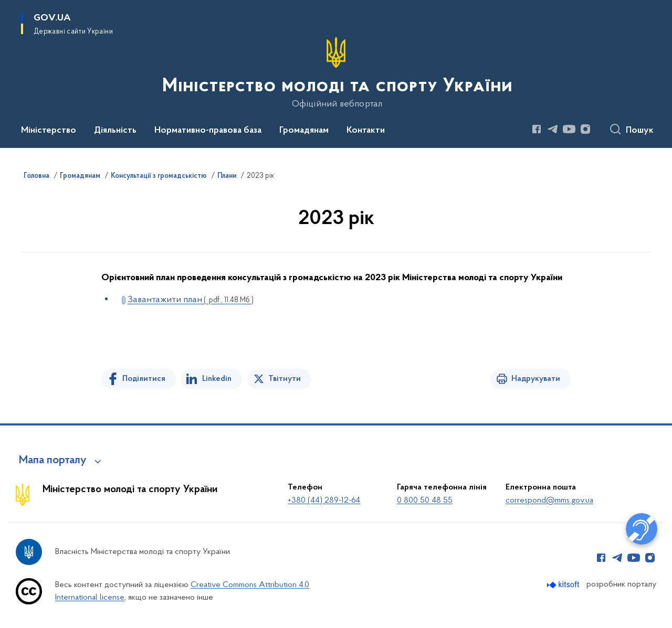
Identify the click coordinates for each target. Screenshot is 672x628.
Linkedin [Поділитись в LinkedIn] (217, 379)
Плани (227, 176)
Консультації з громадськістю (159, 176)
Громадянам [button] (304, 131)
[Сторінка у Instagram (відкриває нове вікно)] (585, 129)
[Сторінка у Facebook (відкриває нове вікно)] (537, 129)
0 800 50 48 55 (425, 501)
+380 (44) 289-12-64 (324, 501)
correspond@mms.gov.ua (549, 501)
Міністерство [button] (49, 131)
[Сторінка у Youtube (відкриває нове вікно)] (569, 129)
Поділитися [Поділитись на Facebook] (144, 379)
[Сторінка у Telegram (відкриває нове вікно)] (553, 129)
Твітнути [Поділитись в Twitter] (285, 379)
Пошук (640, 131)
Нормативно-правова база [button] (208, 131)
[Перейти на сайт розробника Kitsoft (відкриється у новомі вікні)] (564, 585)
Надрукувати (536, 379)
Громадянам (80, 176)
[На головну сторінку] (336, 73)
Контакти (366, 131)
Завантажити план (191, 300)
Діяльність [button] (115, 131)
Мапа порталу (53, 461)
